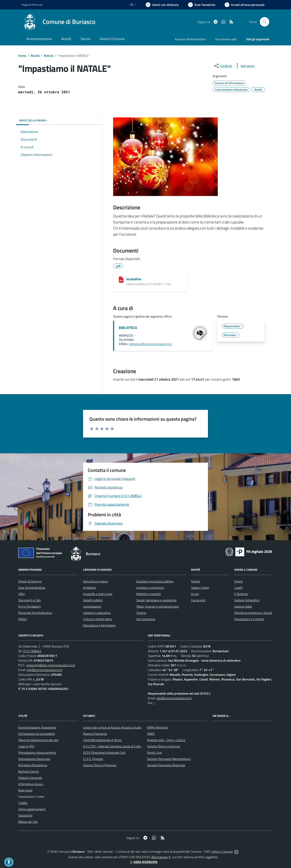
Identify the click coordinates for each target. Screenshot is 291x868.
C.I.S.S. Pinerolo (93, 759)
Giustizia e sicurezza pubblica (155, 581)
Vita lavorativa (146, 619)
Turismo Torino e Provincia (100, 765)
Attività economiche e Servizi (253, 613)
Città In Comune (222, 852)
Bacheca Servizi (28, 771)
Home (22, 56)
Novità (35, 56)
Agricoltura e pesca (95, 581)
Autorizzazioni (92, 606)
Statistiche (25, 815)
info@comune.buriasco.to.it (45, 670)
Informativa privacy (31, 784)
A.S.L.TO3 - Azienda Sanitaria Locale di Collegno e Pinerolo (121, 746)
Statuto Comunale (30, 778)
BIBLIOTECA (128, 328)
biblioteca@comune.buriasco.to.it (151, 344)
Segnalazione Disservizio (34, 759)
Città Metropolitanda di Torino (102, 740)
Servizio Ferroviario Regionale (166, 765)
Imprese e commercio (150, 588)
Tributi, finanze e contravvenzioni (158, 606)
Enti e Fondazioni (29, 606)
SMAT (151, 734)
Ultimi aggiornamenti (32, 809)
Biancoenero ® (161, 857)
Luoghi (239, 588)
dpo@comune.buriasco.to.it (174, 698)
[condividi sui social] (223, 66)
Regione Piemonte (95, 734)
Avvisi (195, 594)
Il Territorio (241, 594)
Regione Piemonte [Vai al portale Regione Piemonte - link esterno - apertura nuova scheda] (32, 5)
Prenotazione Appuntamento (37, 753)
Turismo (141, 613)
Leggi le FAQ (26, 746)
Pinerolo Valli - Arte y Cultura (166, 740)
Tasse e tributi (200, 588)
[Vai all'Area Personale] (245, 5)
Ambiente (89, 588)
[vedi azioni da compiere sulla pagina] (244, 66)
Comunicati (198, 600)
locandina (134, 279)
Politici (22, 619)
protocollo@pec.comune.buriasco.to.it (51, 665)
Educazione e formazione (99, 625)
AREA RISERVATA (143, 862)
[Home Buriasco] (59, 22)
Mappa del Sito (28, 822)
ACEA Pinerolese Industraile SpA (104, 753)
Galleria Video (243, 606)
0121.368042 (32, 651)
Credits (23, 803)
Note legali (25, 790)
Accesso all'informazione (190, 39)
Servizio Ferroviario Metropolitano (169, 759)
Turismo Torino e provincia (164, 746)
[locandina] (121, 280)
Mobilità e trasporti (149, 594)
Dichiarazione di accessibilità (37, 734)
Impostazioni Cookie (31, 797)
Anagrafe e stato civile (98, 594)
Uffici (22, 594)
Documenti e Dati (30, 600)
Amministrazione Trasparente (37, 727)
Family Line (154, 753)
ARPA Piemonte (157, 727)
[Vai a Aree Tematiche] (202, 5)
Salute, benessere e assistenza (156, 600)
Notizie (49, 56)
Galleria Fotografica (247, 600)
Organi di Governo (30, 581)
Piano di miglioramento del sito (38, 740)
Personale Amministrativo (35, 613)
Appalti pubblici (93, 600)
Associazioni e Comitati (249, 619)
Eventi (238, 581)
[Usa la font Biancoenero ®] (162, 5)
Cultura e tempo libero (97, 619)
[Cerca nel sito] (264, 22)
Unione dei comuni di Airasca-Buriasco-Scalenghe (115, 727)
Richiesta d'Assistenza (33, 765)
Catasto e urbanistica (97, 613)
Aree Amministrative (32, 588)
